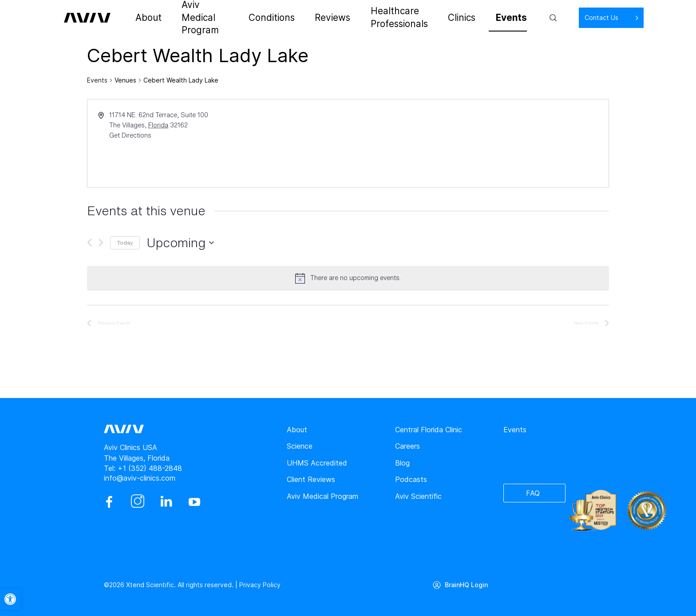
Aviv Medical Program (207, 18)
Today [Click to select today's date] (125, 243)
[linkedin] (166, 502)
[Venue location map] (478, 143)
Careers (407, 446)
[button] (10, 599)
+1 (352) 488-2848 (150, 468)
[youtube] (194, 502)
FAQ (533, 493)
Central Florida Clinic (429, 430)
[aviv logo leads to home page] (92, 18)
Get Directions (130, 135)
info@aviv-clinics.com (140, 478)
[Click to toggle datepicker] (180, 243)
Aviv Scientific (418, 496)
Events (486, 18)
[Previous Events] (89, 243)
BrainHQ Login (466, 585)
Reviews (318, 18)
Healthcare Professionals (387, 18)
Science (300, 446)
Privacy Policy (260, 585)
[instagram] (138, 502)
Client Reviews (311, 479)
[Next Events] (101, 243)
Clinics (451, 18)
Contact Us (573, 18)
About (147, 18)
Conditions (273, 18)
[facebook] (109, 502)
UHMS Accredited (317, 463)
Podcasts (411, 479)
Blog (402, 463)
